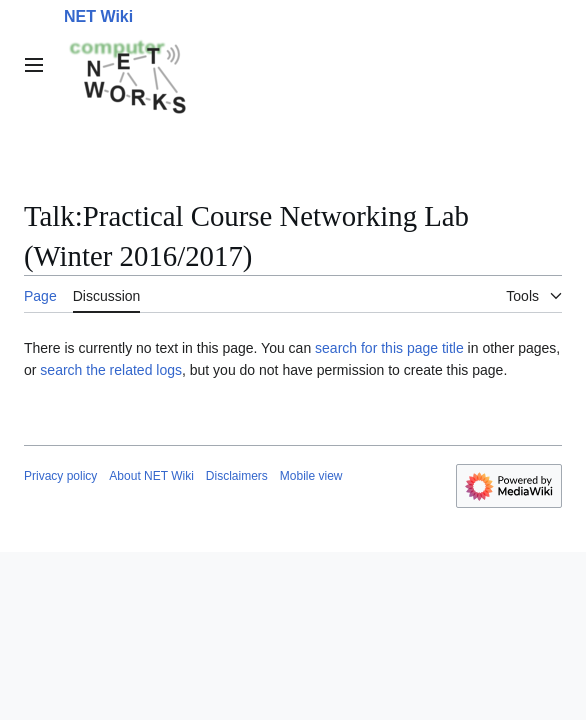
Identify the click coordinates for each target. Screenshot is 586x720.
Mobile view (311, 476)
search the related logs (111, 370)
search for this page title (389, 348)
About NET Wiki (151, 476)
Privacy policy (60, 476)
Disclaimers (237, 476)
